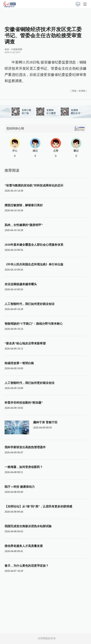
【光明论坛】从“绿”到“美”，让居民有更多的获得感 (38, 506)
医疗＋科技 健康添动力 (20, 487)
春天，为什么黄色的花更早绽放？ (27, 566)
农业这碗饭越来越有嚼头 (21, 284)
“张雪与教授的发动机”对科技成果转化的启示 (34, 185)
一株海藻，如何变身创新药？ (24, 467)
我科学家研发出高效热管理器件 (25, 447)
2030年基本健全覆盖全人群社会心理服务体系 (34, 245)
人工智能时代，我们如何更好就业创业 (30, 304)
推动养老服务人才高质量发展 (24, 546)
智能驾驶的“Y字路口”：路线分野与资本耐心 (34, 324)
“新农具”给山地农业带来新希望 (25, 343)
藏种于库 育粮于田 (45, 422)
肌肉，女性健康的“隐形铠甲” (24, 225)
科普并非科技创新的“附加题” (24, 403)
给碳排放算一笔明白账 (19, 363)
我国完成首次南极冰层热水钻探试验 (28, 526)
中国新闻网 (17, 49)
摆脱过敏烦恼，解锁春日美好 (24, 205)
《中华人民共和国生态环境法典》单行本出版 (34, 264)
